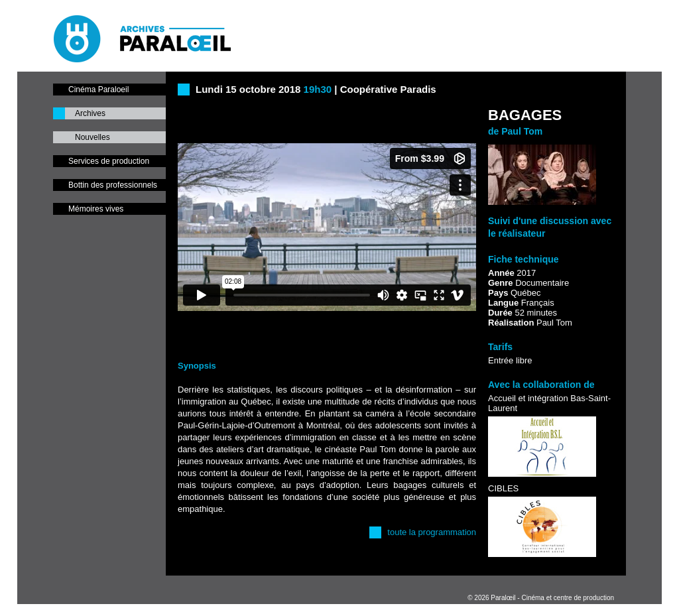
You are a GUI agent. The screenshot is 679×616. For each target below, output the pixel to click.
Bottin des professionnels (113, 185)
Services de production (109, 161)
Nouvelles (93, 137)
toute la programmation (432, 532)
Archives (90, 113)
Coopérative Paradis (388, 89)
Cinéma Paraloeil (98, 90)
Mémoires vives (96, 209)
